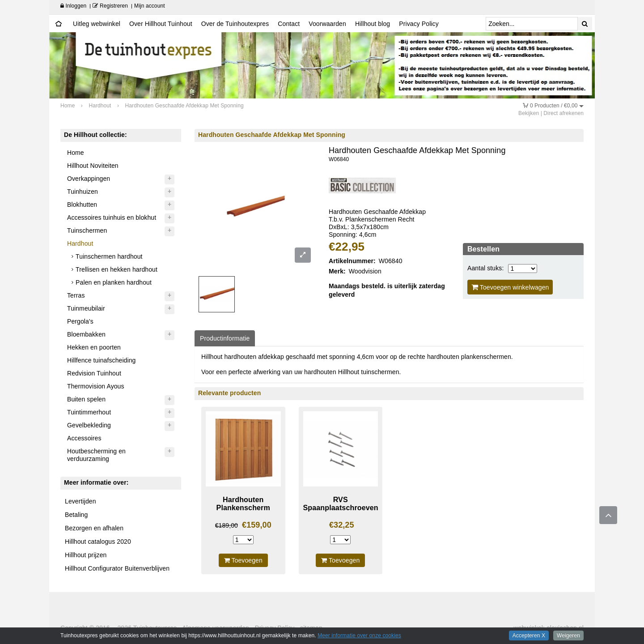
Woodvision (365, 271)
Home (76, 153)
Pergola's (80, 321)
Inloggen (73, 6)
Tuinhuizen (83, 192)
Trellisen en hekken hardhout (117, 269)
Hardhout (80, 243)
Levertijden (80, 501)
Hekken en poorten (94, 347)
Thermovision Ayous (96, 386)
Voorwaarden (327, 24)
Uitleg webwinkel (97, 24)
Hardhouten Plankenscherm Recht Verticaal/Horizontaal (243, 512)
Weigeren (568, 635)
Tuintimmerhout (89, 412)
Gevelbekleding (89, 425)
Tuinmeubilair (86, 308)
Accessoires (84, 438)
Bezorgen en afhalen (94, 528)
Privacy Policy (419, 24)
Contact (289, 24)
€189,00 (227, 525)
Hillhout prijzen (86, 555)
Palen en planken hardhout (114, 282)
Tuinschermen (87, 230)
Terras (76, 295)
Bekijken (529, 113)
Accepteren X (529, 635)
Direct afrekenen (563, 113)
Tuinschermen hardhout (109, 256)
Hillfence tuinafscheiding (101, 360)
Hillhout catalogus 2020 (98, 542)
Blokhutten (82, 205)
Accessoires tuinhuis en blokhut (112, 218)
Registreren (110, 6)
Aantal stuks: (485, 268)
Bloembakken (86, 334)
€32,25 (342, 525)
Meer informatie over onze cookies (359, 635)
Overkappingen (89, 179)
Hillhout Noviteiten (93, 166)
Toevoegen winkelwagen (510, 287)
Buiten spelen (86, 399)
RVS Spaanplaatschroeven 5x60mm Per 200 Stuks (341, 512)
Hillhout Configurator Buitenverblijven (117, 568)
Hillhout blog (373, 24)
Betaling (76, 515)
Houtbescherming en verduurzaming (96, 455)
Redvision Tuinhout (94, 373)
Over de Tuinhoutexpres (235, 24)
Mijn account (150, 6)
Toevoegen (243, 560)
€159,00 (257, 525)
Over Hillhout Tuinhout (161, 24)
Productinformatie (225, 338)
